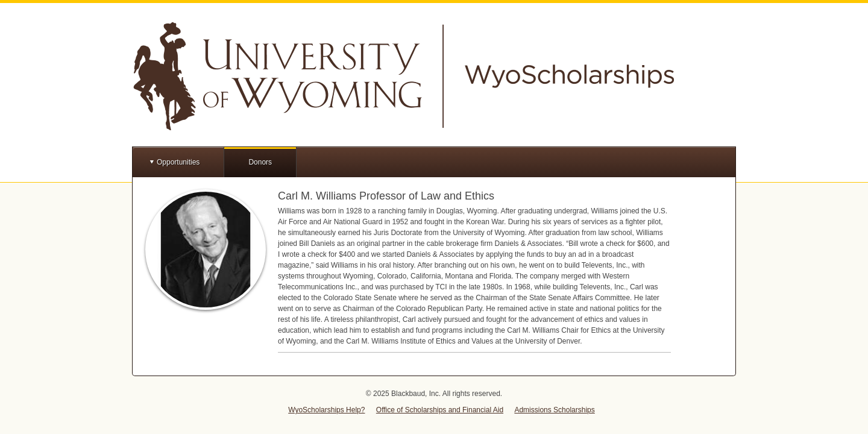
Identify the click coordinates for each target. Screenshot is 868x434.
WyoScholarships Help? (326, 410)
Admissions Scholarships (554, 410)
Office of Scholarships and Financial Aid (440, 410)
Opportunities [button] (178, 162)
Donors (260, 162)
